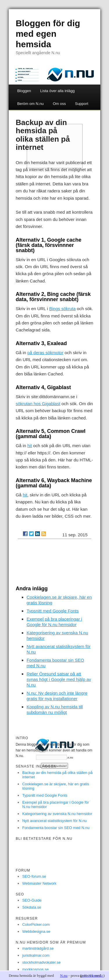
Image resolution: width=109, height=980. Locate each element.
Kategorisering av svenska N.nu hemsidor (57, 814)
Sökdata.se (32, 907)
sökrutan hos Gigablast (38, 404)
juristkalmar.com (36, 955)
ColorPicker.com (36, 924)
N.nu (64, 975)
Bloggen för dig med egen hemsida (48, 34)
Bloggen (24, 91)
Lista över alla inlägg (57, 91)
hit (30, 446)
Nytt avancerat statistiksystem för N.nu (54, 821)
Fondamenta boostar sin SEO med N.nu (56, 828)
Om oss (59, 104)
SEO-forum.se (34, 876)
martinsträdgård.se (38, 948)
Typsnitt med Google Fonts (52, 611)
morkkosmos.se (35, 969)
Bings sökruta (62, 309)
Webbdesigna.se (36, 931)
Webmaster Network (39, 883)
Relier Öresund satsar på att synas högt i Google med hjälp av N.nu (59, 679)
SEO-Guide (32, 900)
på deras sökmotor (45, 353)
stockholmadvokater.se (41, 962)
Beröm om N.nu (30, 104)
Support (82, 104)
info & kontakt (92, 975)
